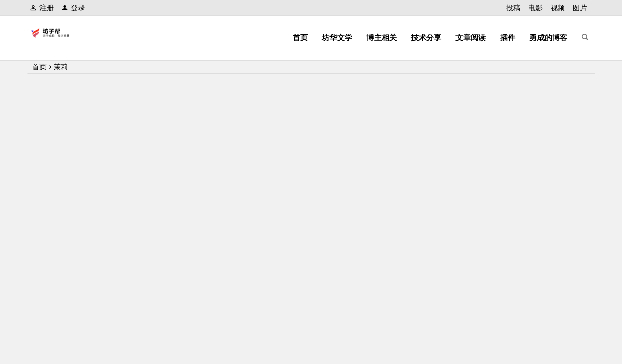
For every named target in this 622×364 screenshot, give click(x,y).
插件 (508, 38)
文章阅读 (471, 38)
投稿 (513, 8)
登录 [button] (73, 8)
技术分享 (426, 38)
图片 (580, 8)
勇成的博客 (548, 38)
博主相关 (382, 38)
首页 (300, 38)
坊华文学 (337, 38)
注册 (42, 8)
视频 (558, 8)
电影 (535, 8)
